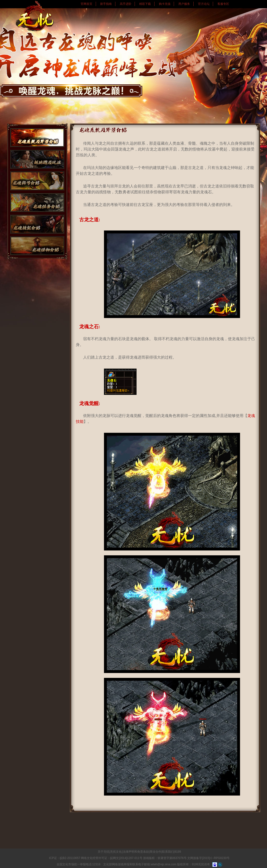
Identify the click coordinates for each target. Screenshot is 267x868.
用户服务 (184, 4)
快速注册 (259, 170)
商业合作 (155, 852)
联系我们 (168, 852)
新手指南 (106, 4)
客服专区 (223, 4)
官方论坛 (204, 4)
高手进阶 (126, 4)
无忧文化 (116, 852)
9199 (178, 852)
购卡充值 (165, 4)
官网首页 (86, 4)
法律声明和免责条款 (136, 852)
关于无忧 (103, 852)
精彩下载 (145, 4)
